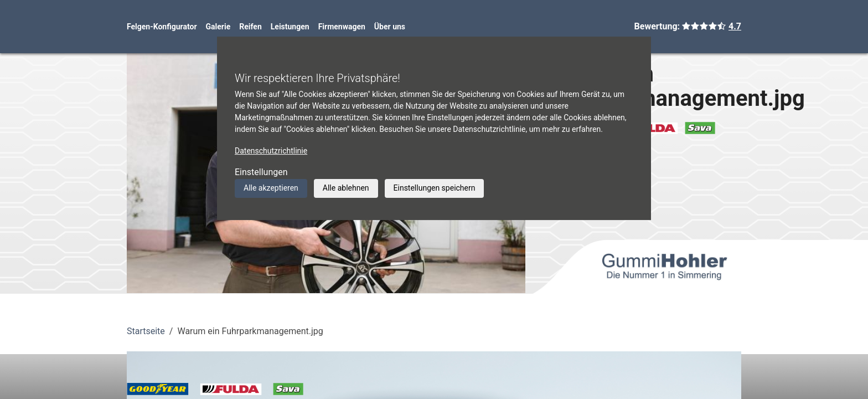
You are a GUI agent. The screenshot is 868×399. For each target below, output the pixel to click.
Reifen (250, 27)
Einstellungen (261, 172)
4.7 (735, 26)
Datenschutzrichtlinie (271, 151)
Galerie (218, 27)
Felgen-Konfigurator (162, 27)
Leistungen (290, 27)
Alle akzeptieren (271, 188)
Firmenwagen (342, 27)
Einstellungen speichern (435, 188)
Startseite (146, 331)
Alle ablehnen (346, 188)
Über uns (390, 27)
